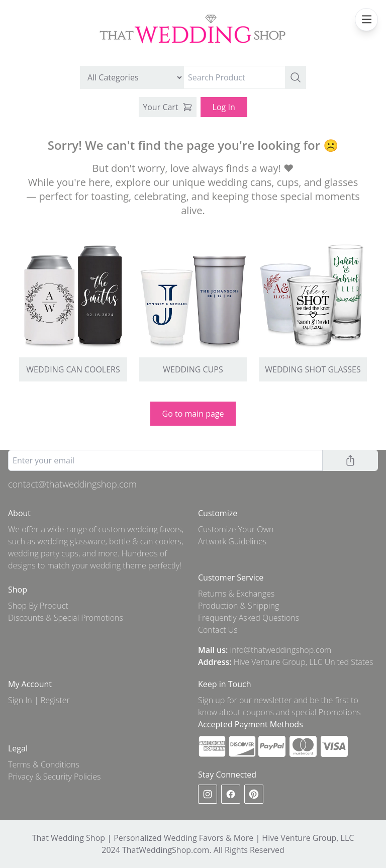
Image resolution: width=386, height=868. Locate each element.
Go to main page (193, 414)
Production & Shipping (238, 606)
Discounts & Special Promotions (66, 618)
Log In (224, 107)
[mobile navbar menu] (366, 20)
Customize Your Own (236, 529)
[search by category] (132, 77)
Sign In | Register (39, 700)
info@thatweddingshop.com (281, 650)
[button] (296, 77)
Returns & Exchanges (236, 594)
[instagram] (208, 794)
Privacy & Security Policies (54, 777)
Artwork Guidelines (232, 541)
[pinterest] (254, 794)
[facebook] (231, 794)
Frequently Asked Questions (249, 618)
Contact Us (218, 630)
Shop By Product (38, 606)
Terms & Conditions (44, 764)
